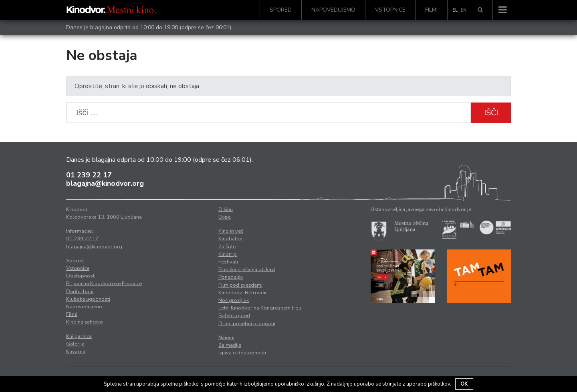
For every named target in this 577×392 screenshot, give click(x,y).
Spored (281, 10)
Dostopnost (80, 276)
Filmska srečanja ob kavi (247, 269)
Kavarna (76, 352)
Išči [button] (491, 113)
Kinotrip (228, 254)
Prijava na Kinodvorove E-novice (104, 283)
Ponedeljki (231, 277)
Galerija (75, 344)
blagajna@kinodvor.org (105, 183)
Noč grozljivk (234, 300)
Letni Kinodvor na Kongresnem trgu (260, 308)
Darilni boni (80, 291)
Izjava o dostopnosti (242, 353)
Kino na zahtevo (85, 322)
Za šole (227, 247)
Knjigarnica (79, 336)
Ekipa (225, 217)
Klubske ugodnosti (88, 299)
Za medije (230, 345)
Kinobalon (230, 239)
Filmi (431, 10)
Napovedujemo (333, 10)
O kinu (226, 209)
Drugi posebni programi (247, 324)
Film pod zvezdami (240, 285)
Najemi (226, 338)
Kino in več (231, 231)
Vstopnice (390, 10)
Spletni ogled (234, 316)
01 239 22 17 (89, 175)
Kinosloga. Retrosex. (243, 293)
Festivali (228, 262)
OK (464, 384)
